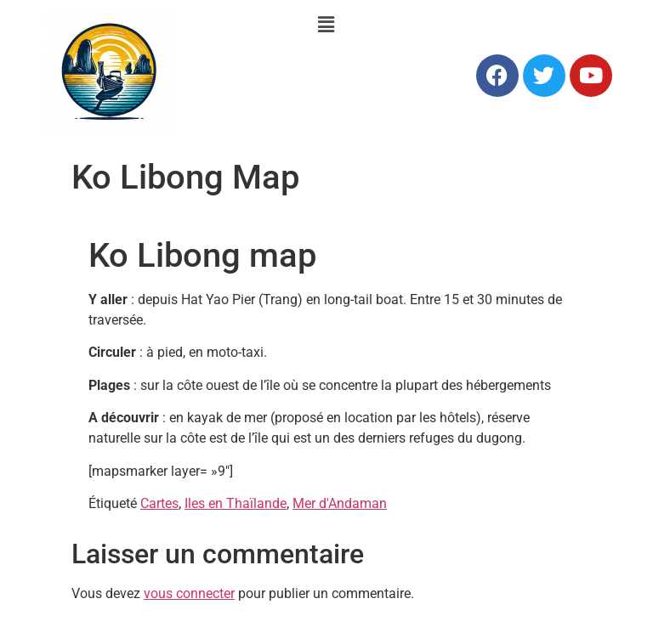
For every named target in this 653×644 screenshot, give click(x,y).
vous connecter (189, 593)
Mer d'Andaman (340, 503)
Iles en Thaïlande (236, 503)
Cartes (159, 503)
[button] (326, 25)
